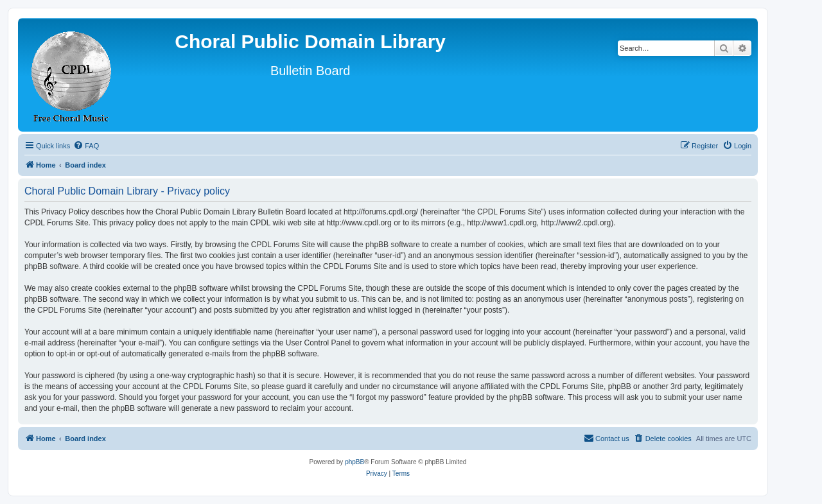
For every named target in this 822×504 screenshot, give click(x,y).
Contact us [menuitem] (607, 438)
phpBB (354, 462)
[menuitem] (86, 146)
